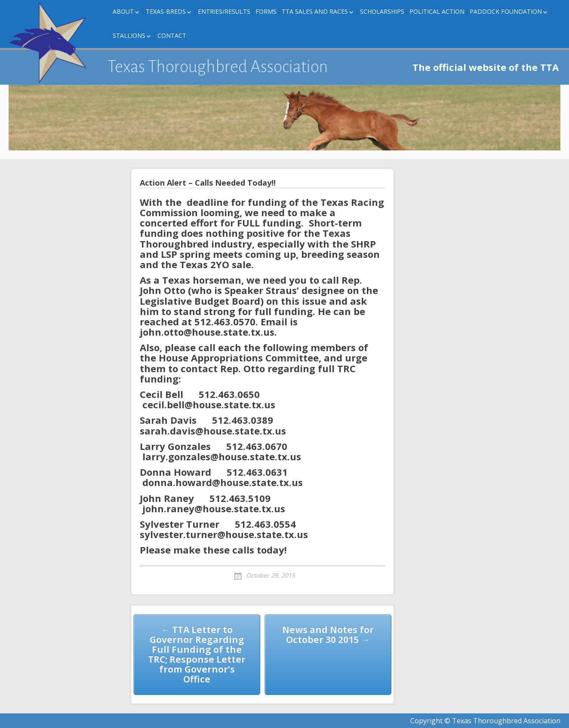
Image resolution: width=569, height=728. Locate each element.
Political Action (437, 11)
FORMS (266, 11)
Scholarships (382, 11)
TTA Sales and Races (315, 11)
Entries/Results (224, 11)
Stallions (129, 35)
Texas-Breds (166, 11)
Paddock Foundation (506, 11)
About (123, 11)
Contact (172, 35)
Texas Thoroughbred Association (218, 67)
